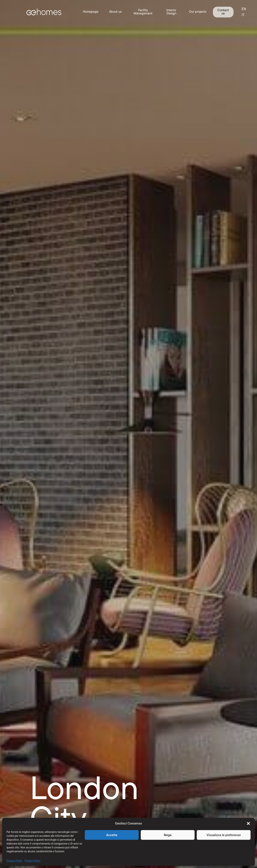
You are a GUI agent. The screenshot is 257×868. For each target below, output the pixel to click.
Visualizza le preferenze (224, 835)
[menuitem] (244, 9)
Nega (168, 835)
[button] (248, 823)
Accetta (112, 835)
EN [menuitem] (244, 9)
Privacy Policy (14, 861)
